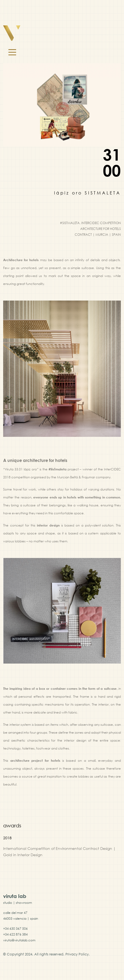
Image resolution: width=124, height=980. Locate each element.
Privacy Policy (77, 954)
